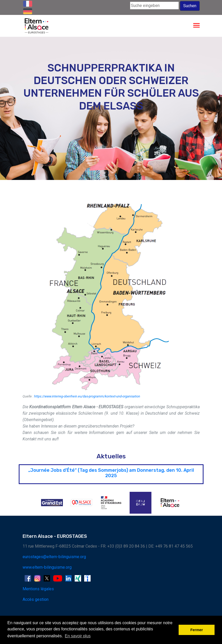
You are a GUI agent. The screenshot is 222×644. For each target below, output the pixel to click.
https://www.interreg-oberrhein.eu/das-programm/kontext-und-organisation (87, 396)
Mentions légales (38, 589)
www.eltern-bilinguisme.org (47, 567)
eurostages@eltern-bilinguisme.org (54, 557)
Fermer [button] (197, 630)
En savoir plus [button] (78, 636)
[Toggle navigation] (196, 26)
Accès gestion (36, 599)
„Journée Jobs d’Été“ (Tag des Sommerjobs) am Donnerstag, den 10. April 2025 (111, 473)
